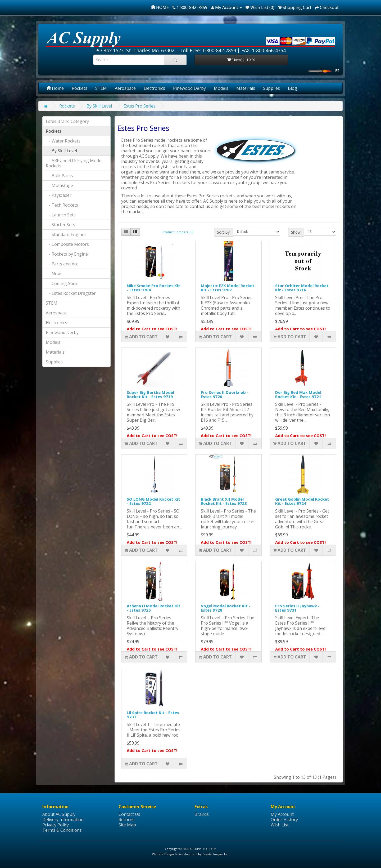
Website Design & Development (175, 854)
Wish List (280, 825)
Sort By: (224, 232)
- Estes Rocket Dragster (71, 293)
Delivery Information (63, 820)
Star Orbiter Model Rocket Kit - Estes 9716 (302, 288)
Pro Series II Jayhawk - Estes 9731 (297, 608)
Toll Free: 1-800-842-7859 (208, 50)
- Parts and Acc (62, 264)
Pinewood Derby (189, 88)
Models (221, 88)
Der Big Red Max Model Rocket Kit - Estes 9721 (298, 395)
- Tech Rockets (62, 205)
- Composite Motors (67, 244)
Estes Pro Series (140, 106)
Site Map (127, 825)
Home (55, 88)
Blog (292, 88)
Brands (202, 814)
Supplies (271, 88)
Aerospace (125, 88)
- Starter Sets (60, 225)
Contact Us (129, 814)
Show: (296, 232)
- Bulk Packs (59, 176)
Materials (246, 88)
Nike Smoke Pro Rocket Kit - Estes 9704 (153, 288)
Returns (126, 820)
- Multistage (59, 185)
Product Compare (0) (177, 232)
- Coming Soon (62, 283)
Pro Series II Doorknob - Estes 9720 (225, 395)
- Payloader (59, 195)
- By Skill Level (61, 151)
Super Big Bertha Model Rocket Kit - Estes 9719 (150, 395)
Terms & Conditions (62, 830)
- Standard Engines (66, 234)
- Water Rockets (63, 141)
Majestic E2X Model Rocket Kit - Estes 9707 (228, 288)
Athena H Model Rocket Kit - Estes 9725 (154, 608)
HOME (160, 7)
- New (53, 274)
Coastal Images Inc (215, 854)
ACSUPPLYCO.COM (203, 849)
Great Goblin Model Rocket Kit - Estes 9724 (302, 501)
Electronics (154, 88)
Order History (284, 820)
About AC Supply (59, 814)
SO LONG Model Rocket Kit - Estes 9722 (153, 501)
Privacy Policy (56, 825)
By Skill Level (99, 106)
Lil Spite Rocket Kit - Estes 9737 (153, 715)
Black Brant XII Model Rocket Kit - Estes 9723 (224, 501)
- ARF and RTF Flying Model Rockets (74, 163)
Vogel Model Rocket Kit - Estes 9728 (226, 608)
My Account (282, 814)
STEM (101, 88)
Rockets (80, 88)
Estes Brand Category (67, 121)
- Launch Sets (61, 215)
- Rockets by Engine (67, 254)
